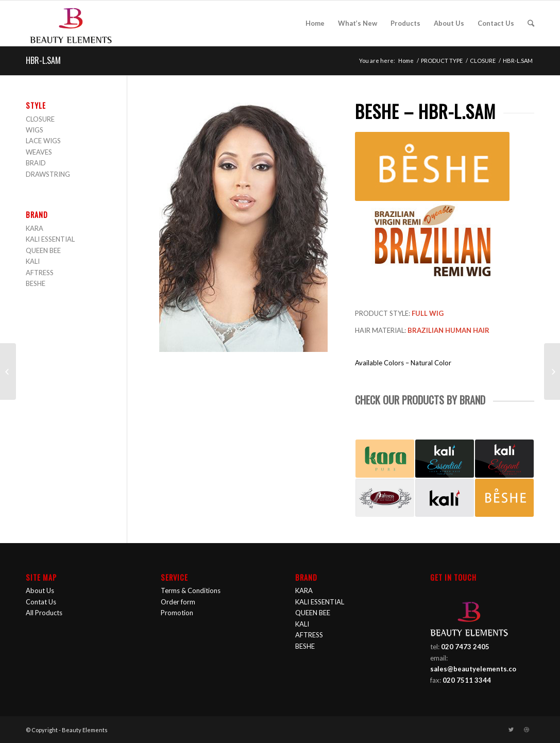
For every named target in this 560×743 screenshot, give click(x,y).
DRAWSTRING (48, 174)
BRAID (36, 163)
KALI (33, 261)
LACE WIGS (43, 141)
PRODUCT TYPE (442, 61)
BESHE (36, 283)
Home (406, 61)
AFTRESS (40, 273)
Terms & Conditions (191, 590)
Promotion (177, 613)
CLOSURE (483, 61)
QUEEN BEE (43, 250)
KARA (35, 228)
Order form (178, 602)
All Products (44, 613)
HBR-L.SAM (43, 60)
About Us (40, 590)
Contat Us (41, 602)
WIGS (35, 130)
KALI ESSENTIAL (50, 239)
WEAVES (39, 152)
